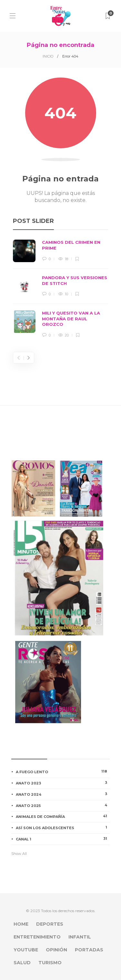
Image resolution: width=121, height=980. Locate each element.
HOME (21, 924)
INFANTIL (80, 937)
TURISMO (50, 963)
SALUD (22, 963)
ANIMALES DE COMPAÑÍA (63, 816)
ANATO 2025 (63, 805)
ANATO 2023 (63, 783)
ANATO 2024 (63, 794)
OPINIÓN (56, 950)
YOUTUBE (26, 950)
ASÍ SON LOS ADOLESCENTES (63, 828)
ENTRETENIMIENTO (37, 937)
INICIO (48, 56)
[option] (60, 289)
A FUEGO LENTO (63, 772)
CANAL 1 (63, 839)
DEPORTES (50, 924)
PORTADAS (89, 950)
